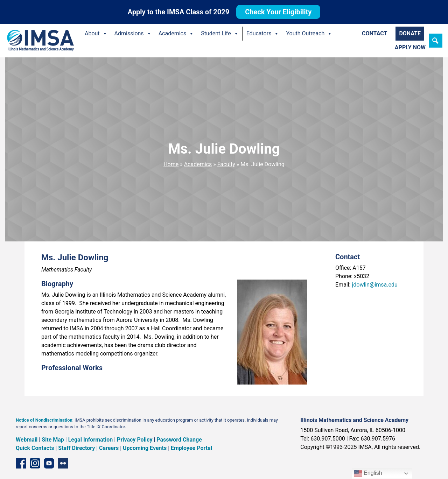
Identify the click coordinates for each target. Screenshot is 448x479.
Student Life (220, 34)
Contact (374, 33)
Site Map (53, 440)
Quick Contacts (35, 448)
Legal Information (91, 440)
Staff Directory (76, 448)
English (368, 473)
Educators (263, 34)
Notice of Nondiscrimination (44, 420)
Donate (410, 33)
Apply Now (410, 47)
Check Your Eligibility (278, 12)
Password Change (179, 440)
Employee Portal (191, 448)
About (96, 34)
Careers (109, 448)
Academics (176, 34)
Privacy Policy (135, 440)
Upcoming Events (145, 448)
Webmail (27, 440)
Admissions (133, 34)
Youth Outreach (309, 34)
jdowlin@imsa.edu (374, 285)
